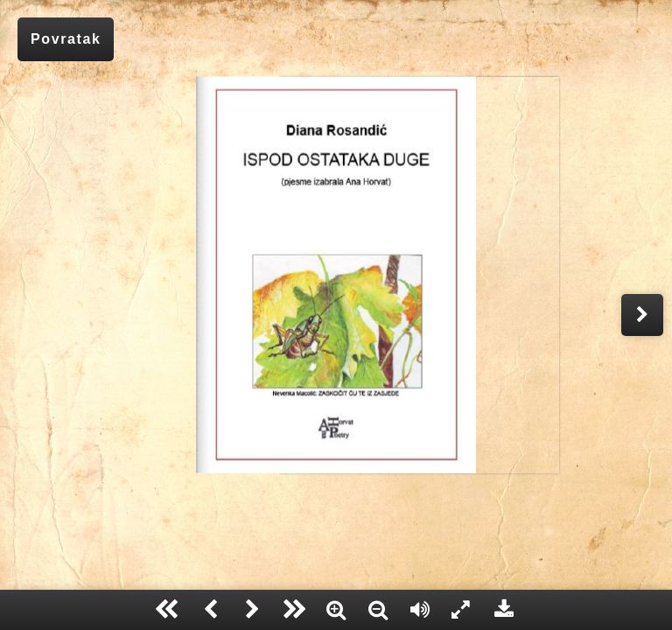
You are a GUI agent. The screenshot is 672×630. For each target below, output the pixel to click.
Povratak (66, 39)
